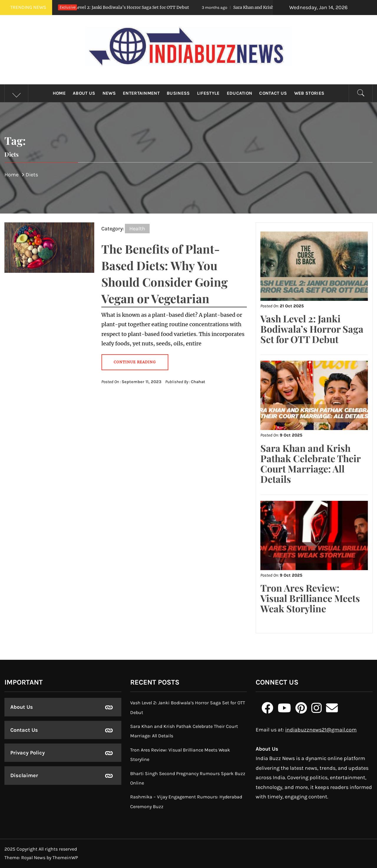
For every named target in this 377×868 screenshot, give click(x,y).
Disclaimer (24, 775)
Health (137, 229)
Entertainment (141, 93)
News (109, 93)
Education (240, 93)
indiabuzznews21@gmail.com (321, 730)
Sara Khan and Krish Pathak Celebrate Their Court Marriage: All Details (310, 463)
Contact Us (273, 93)
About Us (84, 93)
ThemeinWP (65, 858)
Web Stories (309, 93)
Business (178, 93)
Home (59, 93)
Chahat (198, 382)
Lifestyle (208, 93)
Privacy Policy (28, 753)
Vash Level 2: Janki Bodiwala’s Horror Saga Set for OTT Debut (116, 7)
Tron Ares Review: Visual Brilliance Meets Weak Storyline (310, 598)
